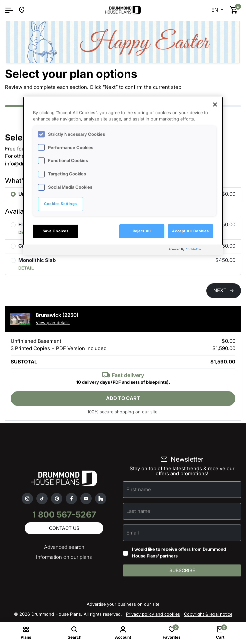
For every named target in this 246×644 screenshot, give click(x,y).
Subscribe (182, 570)
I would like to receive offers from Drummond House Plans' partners (179, 552)
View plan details (53, 322)
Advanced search (64, 547)
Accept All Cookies (190, 231)
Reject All (142, 231)
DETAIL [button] (26, 268)
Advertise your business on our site (123, 604)
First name (139, 489)
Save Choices (56, 231)
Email (133, 533)
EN (215, 10)
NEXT (224, 290)
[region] (123, 176)
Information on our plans (64, 557)
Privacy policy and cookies (153, 614)
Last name (138, 511)
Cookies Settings (60, 204)
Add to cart (123, 398)
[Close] (215, 105)
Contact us (64, 528)
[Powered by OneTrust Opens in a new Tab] (194, 251)
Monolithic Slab (37, 260)
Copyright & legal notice (208, 614)
